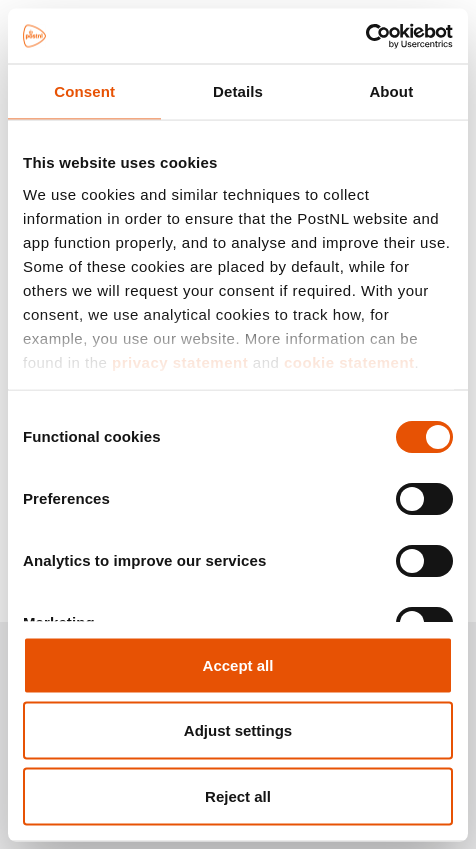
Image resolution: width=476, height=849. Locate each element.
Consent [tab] (84, 91)
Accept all (238, 664)
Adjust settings (238, 730)
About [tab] (391, 91)
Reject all (238, 795)
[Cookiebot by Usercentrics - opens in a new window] (365, 36)
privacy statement (180, 361)
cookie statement (349, 361)
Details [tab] (238, 91)
